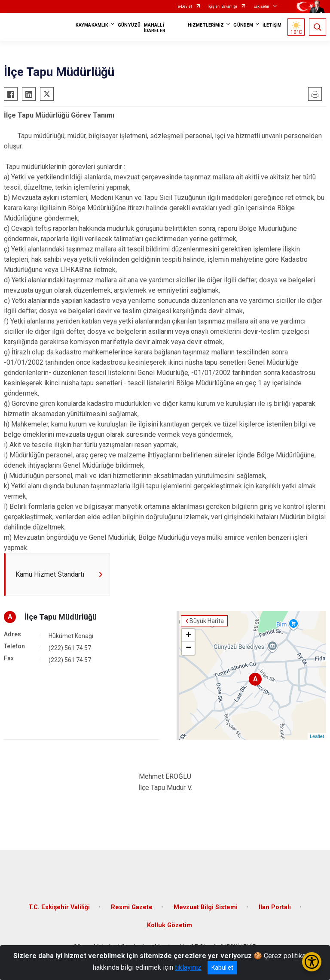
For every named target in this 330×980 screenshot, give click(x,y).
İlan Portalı (275, 907)
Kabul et (222, 968)
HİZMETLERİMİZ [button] (206, 25)
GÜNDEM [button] (243, 25)
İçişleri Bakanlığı (223, 6)
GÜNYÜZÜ (129, 25)
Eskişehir (261, 6)
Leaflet (317, 736)
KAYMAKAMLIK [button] (92, 25)
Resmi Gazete (132, 907)
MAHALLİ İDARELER (155, 28)
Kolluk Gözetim (170, 925)
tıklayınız (188, 967)
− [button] (188, 648)
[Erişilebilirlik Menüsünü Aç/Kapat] (312, 962)
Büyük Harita (207, 621)
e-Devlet (185, 6)
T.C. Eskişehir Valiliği (59, 907)
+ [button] (188, 635)
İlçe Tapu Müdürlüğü (61, 617)
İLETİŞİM (272, 25)
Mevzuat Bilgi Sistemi (206, 907)
